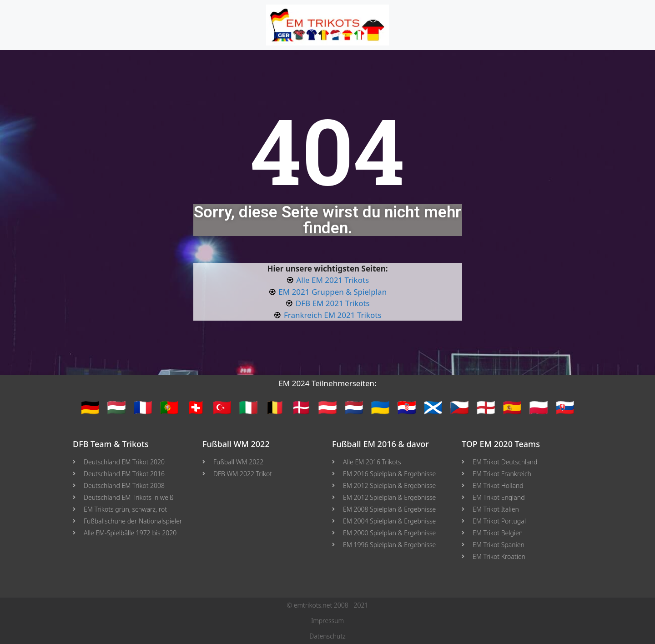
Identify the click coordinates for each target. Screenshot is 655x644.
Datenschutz (327, 636)
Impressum (327, 621)
